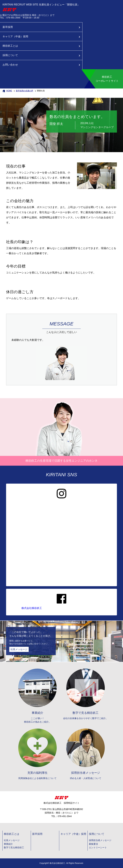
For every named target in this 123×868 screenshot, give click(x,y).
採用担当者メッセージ (100, 840)
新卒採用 (8, 27)
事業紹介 (8, 844)
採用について (10, 55)
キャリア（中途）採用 (15, 36)
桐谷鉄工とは (10, 46)
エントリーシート (98, 847)
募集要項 (93, 844)
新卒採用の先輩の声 (25, 91)
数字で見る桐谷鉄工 (14, 847)
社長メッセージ (19, 649)
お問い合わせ (10, 65)
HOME (9, 91)
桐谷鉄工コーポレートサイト (107, 79)
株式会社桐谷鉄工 (32, 608)
